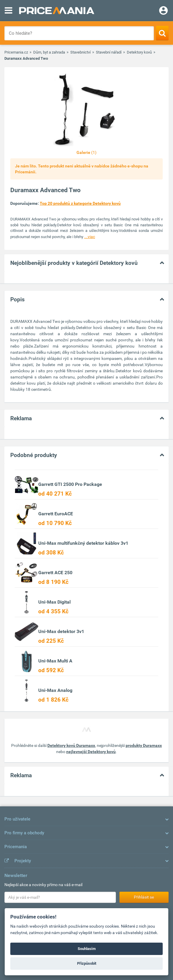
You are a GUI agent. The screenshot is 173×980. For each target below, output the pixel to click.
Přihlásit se (144, 897)
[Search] (162, 33)
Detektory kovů (139, 52)
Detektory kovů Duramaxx (71, 745)
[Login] (163, 11)
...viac (90, 237)
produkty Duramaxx (144, 745)
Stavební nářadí (109, 52)
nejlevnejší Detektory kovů (91, 752)
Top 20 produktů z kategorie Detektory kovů (80, 203)
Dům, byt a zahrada (49, 52)
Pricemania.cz (16, 52)
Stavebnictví (80, 52)
